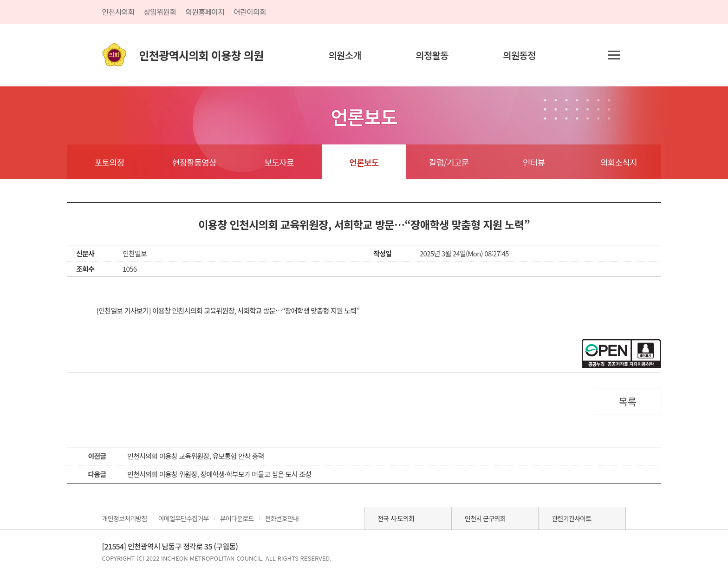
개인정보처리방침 (125, 518)
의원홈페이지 (205, 12)
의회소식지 (619, 162)
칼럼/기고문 (449, 162)
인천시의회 (118, 12)
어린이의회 (250, 12)
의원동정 (519, 55)
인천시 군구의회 (485, 518)
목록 (628, 401)
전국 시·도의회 (396, 518)
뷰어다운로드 (237, 518)
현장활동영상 (194, 162)
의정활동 (432, 55)
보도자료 (279, 162)
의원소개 (345, 55)
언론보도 (364, 162)
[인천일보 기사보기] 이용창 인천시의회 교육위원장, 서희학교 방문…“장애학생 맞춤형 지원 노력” (228, 311)
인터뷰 (534, 162)
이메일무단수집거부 (184, 518)
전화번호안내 (282, 518)
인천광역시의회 (201, 55)
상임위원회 (160, 12)
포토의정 (109, 162)
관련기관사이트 (571, 518)
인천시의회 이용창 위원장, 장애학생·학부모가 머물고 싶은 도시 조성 (219, 474)
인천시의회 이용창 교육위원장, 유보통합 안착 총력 (196, 456)
